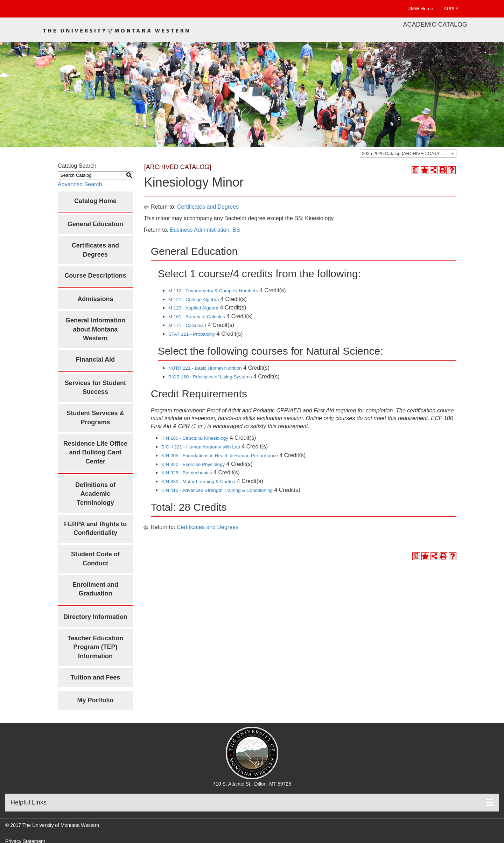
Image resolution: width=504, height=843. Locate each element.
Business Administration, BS (205, 230)
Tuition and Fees (96, 677)
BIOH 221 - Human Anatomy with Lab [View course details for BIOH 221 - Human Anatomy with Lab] (201, 447)
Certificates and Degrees (208, 207)
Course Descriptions (95, 276)
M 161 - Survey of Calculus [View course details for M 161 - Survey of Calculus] (197, 317)
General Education (95, 224)
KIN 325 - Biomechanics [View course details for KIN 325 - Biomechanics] (187, 473)
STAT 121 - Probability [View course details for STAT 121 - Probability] (192, 334)
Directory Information (95, 617)
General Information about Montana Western (95, 329)
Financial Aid (95, 360)
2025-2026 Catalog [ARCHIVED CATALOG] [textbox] (406, 154)
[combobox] (408, 153)
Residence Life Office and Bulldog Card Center (95, 452)
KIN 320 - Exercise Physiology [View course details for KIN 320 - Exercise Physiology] (193, 464)
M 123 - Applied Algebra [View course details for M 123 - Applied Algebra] (193, 308)
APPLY (451, 9)
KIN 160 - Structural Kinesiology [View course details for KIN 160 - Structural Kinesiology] (195, 438)
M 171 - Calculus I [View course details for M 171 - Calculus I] (187, 325)
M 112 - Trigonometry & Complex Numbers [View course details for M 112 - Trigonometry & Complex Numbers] (213, 291)
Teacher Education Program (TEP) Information (96, 647)
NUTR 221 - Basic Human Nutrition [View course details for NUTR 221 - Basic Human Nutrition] (205, 368)
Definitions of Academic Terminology (95, 494)
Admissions (95, 299)
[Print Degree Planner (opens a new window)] (415, 170)
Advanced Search (80, 184)
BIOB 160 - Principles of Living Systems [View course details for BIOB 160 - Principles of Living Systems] (210, 377)
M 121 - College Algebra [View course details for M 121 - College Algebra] (194, 299)
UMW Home (420, 9)
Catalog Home (95, 201)
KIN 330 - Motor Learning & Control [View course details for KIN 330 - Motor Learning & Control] (198, 482)
